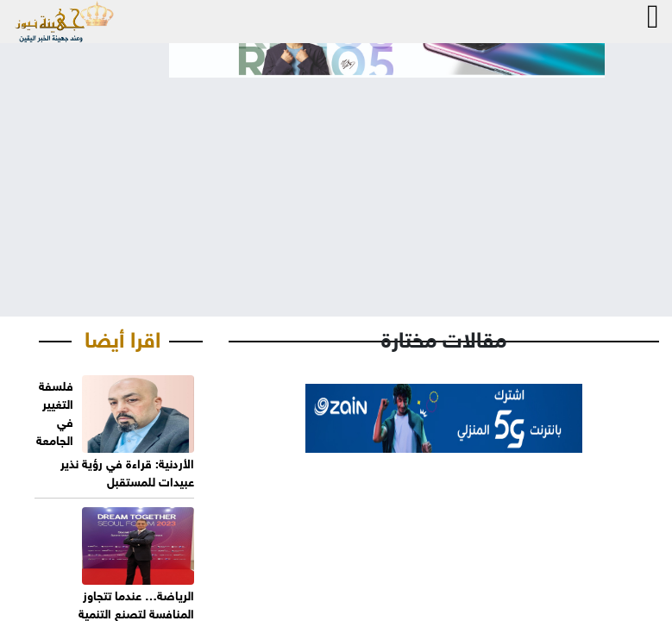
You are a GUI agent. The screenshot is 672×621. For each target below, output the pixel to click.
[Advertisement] (336, 183)
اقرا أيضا (122, 336)
